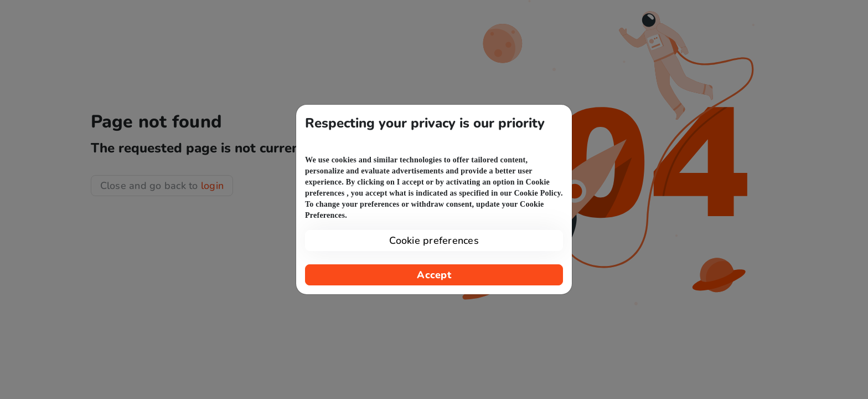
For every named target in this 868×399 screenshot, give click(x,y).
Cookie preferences (434, 241)
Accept (434, 275)
